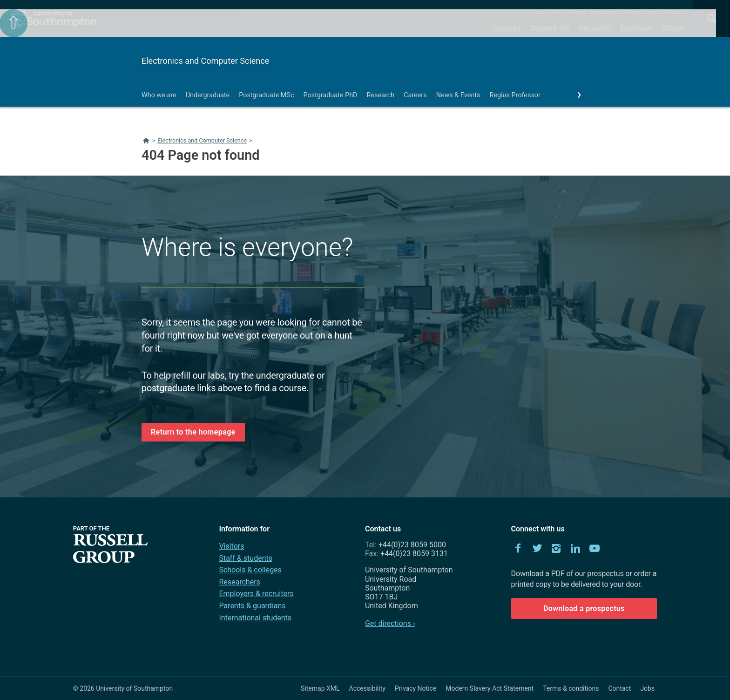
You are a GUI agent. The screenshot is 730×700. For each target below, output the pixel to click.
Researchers (239, 582)
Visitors (231, 546)
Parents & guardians (252, 606)
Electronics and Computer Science (205, 61)
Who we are (159, 95)
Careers (415, 95)
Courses (506, 28)
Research (595, 28)
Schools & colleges (250, 570)
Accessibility (367, 688)
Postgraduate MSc (266, 95)
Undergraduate (208, 95)
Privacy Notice (416, 688)
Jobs (647, 688)
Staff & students (246, 558)
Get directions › (390, 623)
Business (636, 28)
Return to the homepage (193, 432)
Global (672, 28)
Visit (558, 12)
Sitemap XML (320, 688)
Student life (550, 28)
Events (652, 12)
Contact (674, 12)
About (541, 12)
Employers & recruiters (256, 594)
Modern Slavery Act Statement (490, 688)
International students (255, 618)
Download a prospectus (584, 608)
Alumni (576, 12)
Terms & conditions (571, 688)
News (632, 12)
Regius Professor (515, 95)
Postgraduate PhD (330, 95)
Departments (606, 12)
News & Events (458, 95)
